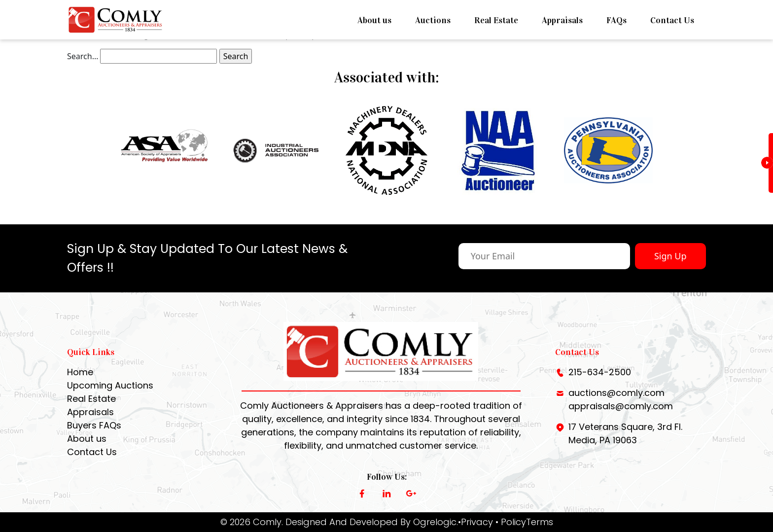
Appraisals (562, 20)
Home (80, 372)
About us (374, 20)
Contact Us (672, 20)
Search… (83, 56)
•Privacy (475, 522)
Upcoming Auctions (110, 385)
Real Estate (496, 20)
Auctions (433, 20)
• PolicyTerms (524, 522)
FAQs (616, 20)
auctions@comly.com (616, 393)
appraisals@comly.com (621, 406)
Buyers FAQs (94, 425)
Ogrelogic (435, 522)
